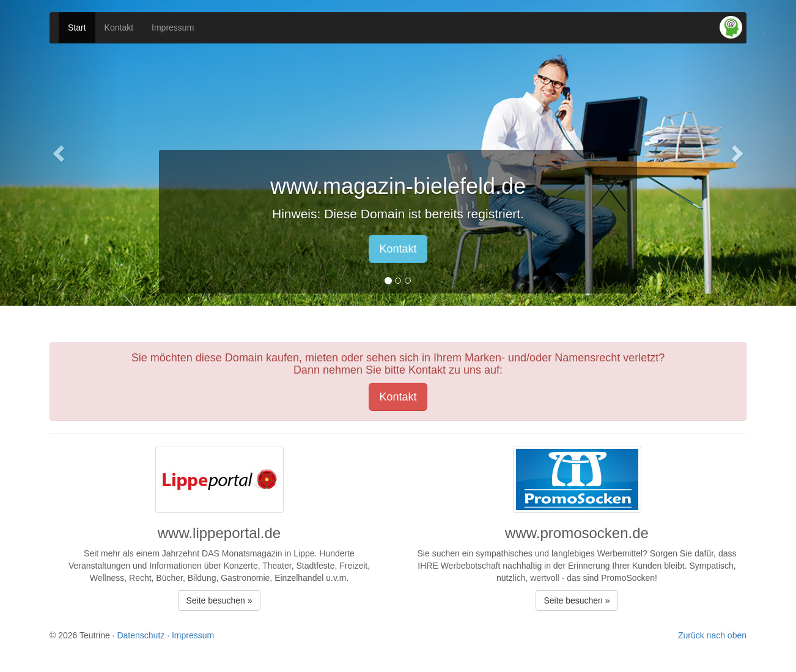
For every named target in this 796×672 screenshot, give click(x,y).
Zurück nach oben (712, 635)
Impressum (173, 28)
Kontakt (119, 28)
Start (77, 28)
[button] (60, 153)
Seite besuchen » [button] (219, 600)
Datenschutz (141, 635)
